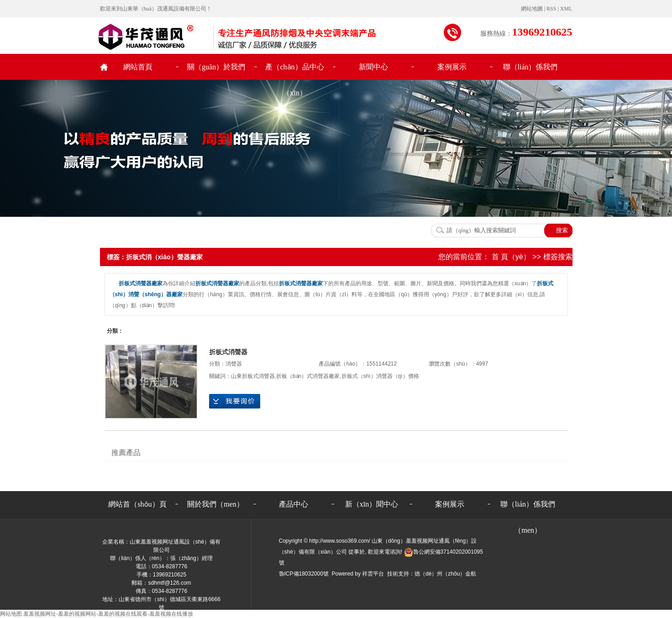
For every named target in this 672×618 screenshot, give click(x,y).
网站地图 (11, 614)
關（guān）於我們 (216, 67)
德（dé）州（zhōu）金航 (445, 574)
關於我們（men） (215, 504)
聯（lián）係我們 (530, 67)
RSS (551, 9)
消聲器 (234, 364)
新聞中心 (373, 67)
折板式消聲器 (228, 352)
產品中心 (294, 504)
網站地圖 (533, 9)
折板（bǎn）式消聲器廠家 (308, 376)
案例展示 (452, 67)
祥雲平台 (373, 574)
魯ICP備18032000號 (304, 574)
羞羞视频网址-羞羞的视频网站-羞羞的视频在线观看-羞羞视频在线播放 (108, 614)
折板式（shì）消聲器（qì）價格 (380, 376)
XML (566, 9)
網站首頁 (138, 67)
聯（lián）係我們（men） (528, 509)
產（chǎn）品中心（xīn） (294, 71)
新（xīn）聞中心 (372, 504)
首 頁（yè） (511, 257)
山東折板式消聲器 (253, 376)
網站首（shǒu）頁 (137, 504)
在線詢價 (235, 401)
